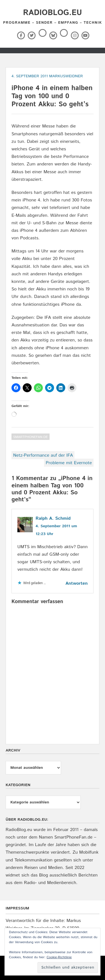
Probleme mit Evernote (69, 463)
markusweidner (66, 76)
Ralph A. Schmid (53, 518)
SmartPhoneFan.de (31, 437)
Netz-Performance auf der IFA (43, 455)
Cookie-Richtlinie (59, 957)
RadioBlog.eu (52, 13)
